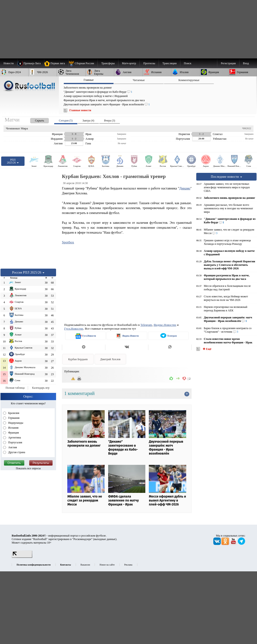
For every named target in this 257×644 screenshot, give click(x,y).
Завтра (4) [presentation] (88, 121)
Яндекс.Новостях (165, 325)
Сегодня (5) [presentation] (66, 121)
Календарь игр (41, 388)
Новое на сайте (107, 565)
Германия (13, 418)
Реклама (128, 565)
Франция (13, 433)
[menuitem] (83, 63)
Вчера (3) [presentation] (109, 121)
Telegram (146, 325)
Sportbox (68, 242)
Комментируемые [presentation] (189, 80)
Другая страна (16, 452)
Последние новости (226, 177)
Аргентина (14, 438)
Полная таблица (15, 388)
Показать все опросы (28, 468)
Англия (12, 447)
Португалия (15, 442)
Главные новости (80, 110)
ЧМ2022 (247, 128)
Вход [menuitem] (246, 63)
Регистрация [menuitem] (228, 63)
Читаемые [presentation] (139, 80)
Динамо (185, 188)
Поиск (188, 63)
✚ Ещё (207, 349)
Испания (13, 428)
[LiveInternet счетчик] (22, 557)
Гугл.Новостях (74, 329)
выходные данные (105, 539)
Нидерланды (15, 423)
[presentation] (35, 120)
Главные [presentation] (89, 80)
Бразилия (13, 413)
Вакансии (85, 565)
